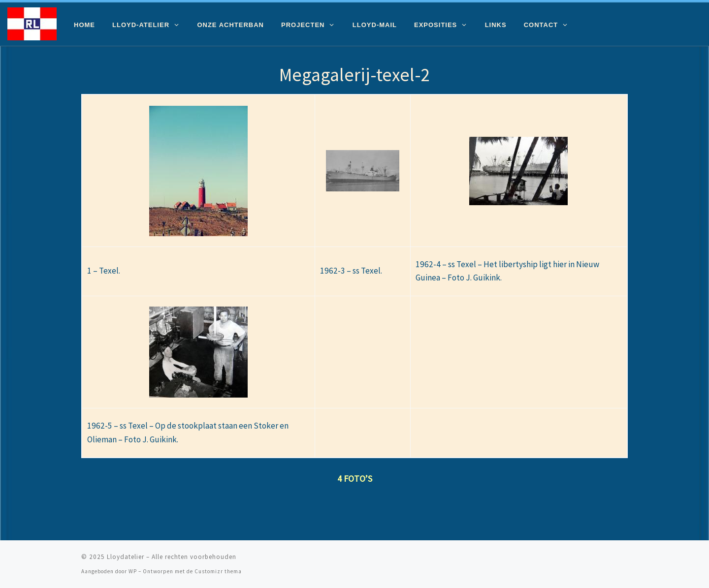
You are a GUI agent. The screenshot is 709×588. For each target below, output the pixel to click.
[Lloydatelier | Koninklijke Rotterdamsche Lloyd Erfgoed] (32, 22)
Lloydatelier (126, 557)
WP (133, 571)
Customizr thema (218, 571)
